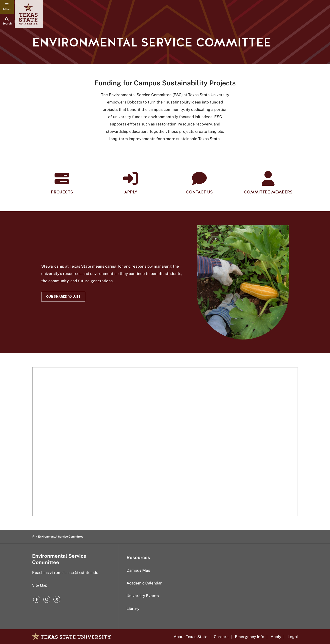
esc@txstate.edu (83, 573)
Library (133, 609)
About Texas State (191, 637)
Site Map (40, 585)
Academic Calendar (144, 583)
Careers (221, 637)
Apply (276, 637)
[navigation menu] (7, 7)
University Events (143, 596)
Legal (293, 637)
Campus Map (138, 570)
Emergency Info (250, 637)
